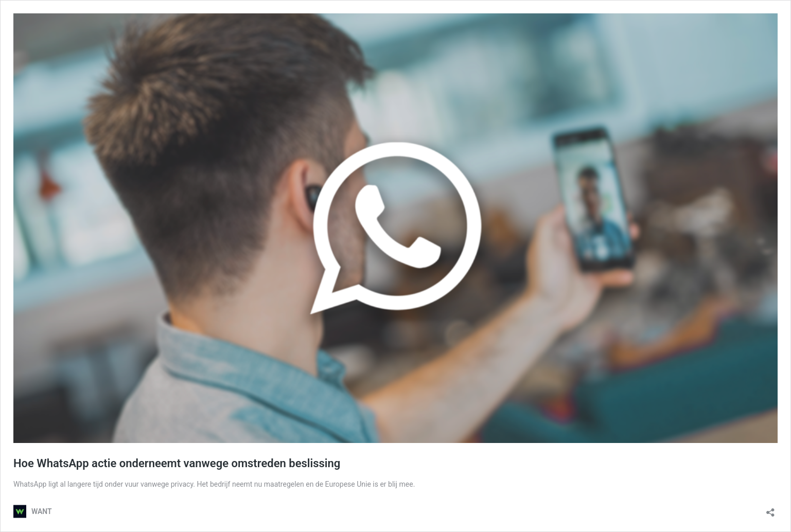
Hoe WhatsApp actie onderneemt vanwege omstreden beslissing (177, 463)
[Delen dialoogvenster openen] (770, 509)
